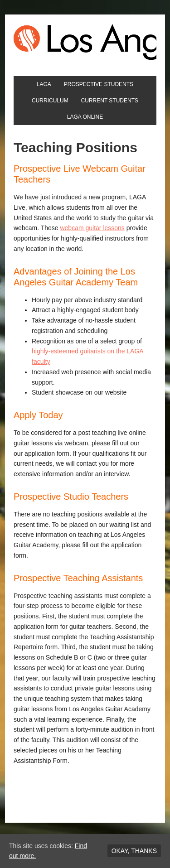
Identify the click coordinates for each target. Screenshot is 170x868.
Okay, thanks (134, 851)
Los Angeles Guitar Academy (85, 42)
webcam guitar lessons (92, 228)
